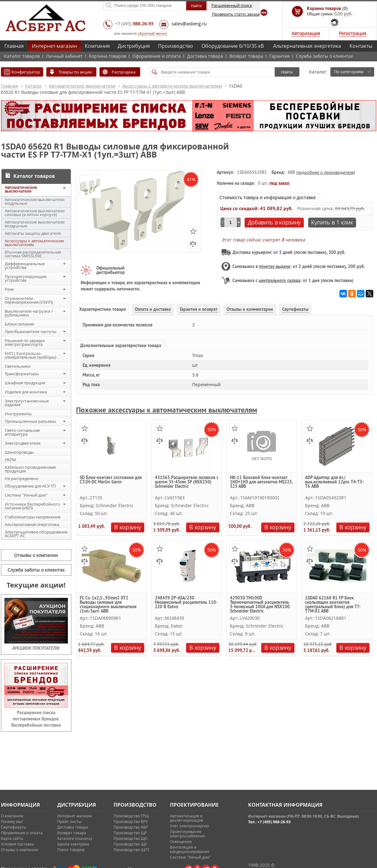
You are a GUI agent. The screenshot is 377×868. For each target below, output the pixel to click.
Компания (97, 46)
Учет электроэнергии (189, 826)
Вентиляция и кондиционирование (190, 849)
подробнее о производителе (326, 172)
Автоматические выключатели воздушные (35, 224)
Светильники (18, 366)
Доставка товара (205, 56)
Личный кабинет (64, 56)
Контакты (361, 46)
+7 (134, 24)
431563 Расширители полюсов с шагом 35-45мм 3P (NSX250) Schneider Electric (187, 482)
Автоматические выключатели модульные (35, 201)
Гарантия (280, 56)
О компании (12, 816)
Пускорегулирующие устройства (25, 278)
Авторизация (306, 33)
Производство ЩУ (130, 844)
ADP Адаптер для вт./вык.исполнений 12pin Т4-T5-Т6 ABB (334, 482)
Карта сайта (12, 838)
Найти (287, 72)
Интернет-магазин (54, 46)
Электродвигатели (23, 443)
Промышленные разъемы (30, 421)
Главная (14, 46)
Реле (9, 289)
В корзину (127, 527)
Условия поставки (18, 844)
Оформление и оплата (157, 56)
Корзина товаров (107, 56)
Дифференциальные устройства (25, 265)
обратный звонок (153, 33)
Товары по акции (75, 72)
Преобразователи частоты (31, 331)
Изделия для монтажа (26, 392)
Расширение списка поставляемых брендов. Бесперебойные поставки (36, 719)
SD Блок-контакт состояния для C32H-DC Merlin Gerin (111, 480)
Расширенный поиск (232, 5)
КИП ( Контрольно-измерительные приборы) (31, 355)
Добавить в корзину (274, 222)
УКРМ (10, 460)
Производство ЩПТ (132, 850)
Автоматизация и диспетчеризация (186, 818)
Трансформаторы (22, 374)
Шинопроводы (19, 452)
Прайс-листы (69, 821)
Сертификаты (14, 827)
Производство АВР (131, 827)
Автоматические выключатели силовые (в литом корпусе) (35, 213)
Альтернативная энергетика (307, 46)
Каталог (33, 86)
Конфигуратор (26, 72)
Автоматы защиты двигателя (33, 233)
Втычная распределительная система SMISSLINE (33, 254)
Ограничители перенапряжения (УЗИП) (29, 300)
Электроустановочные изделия (27, 403)
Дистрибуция (134, 46)
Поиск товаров (71, 850)
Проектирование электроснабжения (188, 834)
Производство (176, 46)
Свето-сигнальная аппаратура (22, 432)
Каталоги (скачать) (75, 838)
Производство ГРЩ (131, 816)
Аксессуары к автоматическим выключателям (172, 86)
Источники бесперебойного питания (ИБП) (32, 506)
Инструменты (18, 414)
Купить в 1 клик (332, 222)
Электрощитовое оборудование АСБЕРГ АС (36, 534)
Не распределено (22, 478)
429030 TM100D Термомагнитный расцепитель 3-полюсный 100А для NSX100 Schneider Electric (260, 604)
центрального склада (280, 280)
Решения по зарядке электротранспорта (25, 342)
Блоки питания (19, 324)
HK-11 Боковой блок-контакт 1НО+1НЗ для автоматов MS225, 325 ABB (261, 482)
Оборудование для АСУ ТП (30, 486)
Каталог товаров (22, 56)
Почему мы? (12, 821)
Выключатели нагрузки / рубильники (29, 313)
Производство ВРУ (131, 821)
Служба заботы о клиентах (324, 56)
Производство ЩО (130, 838)
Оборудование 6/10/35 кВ (233, 46)
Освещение (181, 841)
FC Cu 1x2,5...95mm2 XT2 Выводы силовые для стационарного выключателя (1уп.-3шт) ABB (108, 604)
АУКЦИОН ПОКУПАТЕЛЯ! (36, 648)
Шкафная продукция (25, 383)
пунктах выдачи (275, 266)
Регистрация (353, 33)
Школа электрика (73, 844)
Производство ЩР (130, 833)
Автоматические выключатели (82, 86)
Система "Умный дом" (26, 495)
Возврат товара (246, 56)
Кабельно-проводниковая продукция (30, 469)
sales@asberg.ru (189, 24)
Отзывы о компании (36, 555)
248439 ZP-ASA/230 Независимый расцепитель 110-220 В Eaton (186, 603)
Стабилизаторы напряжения (33, 517)
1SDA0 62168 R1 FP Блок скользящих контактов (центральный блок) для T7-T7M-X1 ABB (333, 604)
